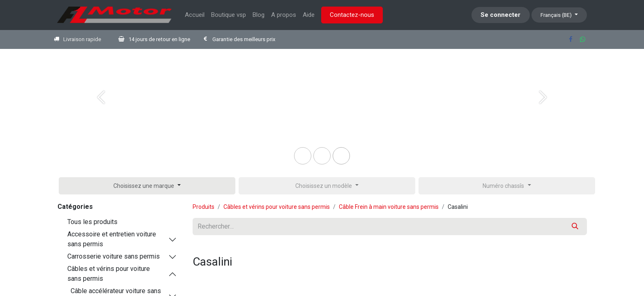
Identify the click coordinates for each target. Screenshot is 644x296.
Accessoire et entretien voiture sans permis (112, 239)
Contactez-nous (352, 15)
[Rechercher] (575, 227)
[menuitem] (195, 15)
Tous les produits (92, 222)
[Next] (543, 111)
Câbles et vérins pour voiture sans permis (109, 274)
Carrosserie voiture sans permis (114, 256)
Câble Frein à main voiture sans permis (389, 207)
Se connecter (500, 15)
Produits (204, 207)
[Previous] (101, 111)
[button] (147, 186)
